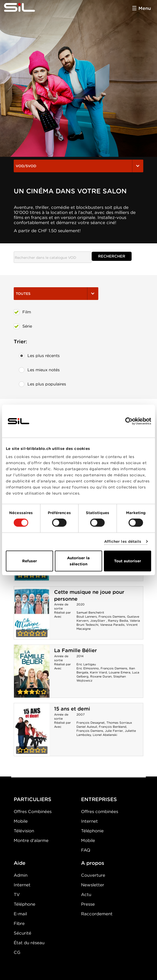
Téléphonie (92, 831)
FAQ (86, 850)
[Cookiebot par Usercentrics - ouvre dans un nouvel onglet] (129, 421)
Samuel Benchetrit (90, 612)
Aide (20, 863)
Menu (145, 8)
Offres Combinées (33, 812)
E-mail (20, 914)
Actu (86, 894)
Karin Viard (98, 672)
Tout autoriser (128, 561)
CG (17, 952)
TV (17, 894)
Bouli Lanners (87, 616)
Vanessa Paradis (112, 625)
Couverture (93, 875)
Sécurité (22, 933)
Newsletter (93, 885)
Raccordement (97, 914)
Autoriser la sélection (78, 561)
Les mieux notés (39, 370)
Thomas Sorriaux (119, 723)
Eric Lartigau (86, 664)
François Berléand (113, 727)
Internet (89, 821)
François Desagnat (91, 723)
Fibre (19, 923)
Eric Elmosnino (88, 668)
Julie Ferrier (114, 731)
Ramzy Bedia (118, 621)
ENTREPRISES (99, 799)
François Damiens (112, 616)
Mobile (21, 821)
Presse (88, 904)
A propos (93, 863)
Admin (21, 875)
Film (22, 312)
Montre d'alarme (31, 840)
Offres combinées (100, 812)
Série (23, 326)
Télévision (24, 831)
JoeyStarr (98, 621)
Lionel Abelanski (105, 735)
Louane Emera (120, 672)
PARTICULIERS (33, 799)
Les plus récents (39, 356)
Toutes (56, 294)
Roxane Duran (101, 676)
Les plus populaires (42, 384)
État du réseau (29, 943)
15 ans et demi (72, 709)
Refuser (29, 561)
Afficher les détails (123, 542)
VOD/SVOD (78, 166)
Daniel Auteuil (87, 727)
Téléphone (25, 904)
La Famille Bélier (75, 650)
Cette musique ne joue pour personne (32, 613)
